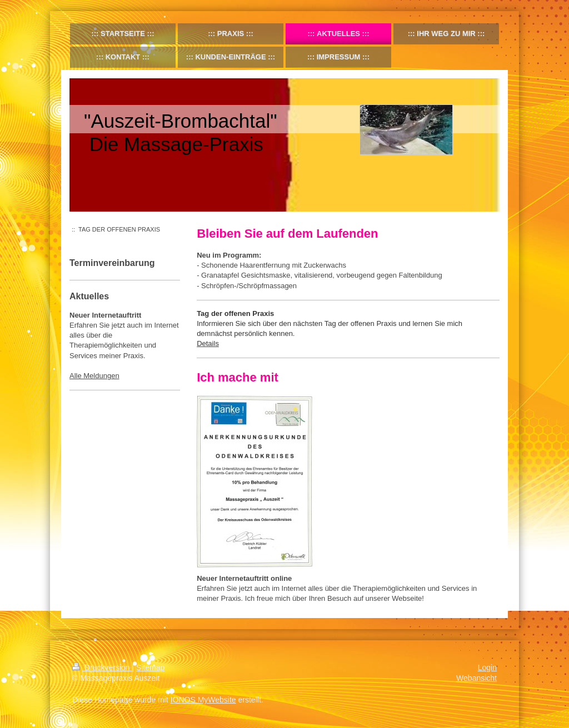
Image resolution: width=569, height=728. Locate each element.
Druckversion (102, 667)
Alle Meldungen (94, 376)
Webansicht (476, 678)
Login (487, 667)
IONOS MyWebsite (203, 700)
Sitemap (150, 667)
